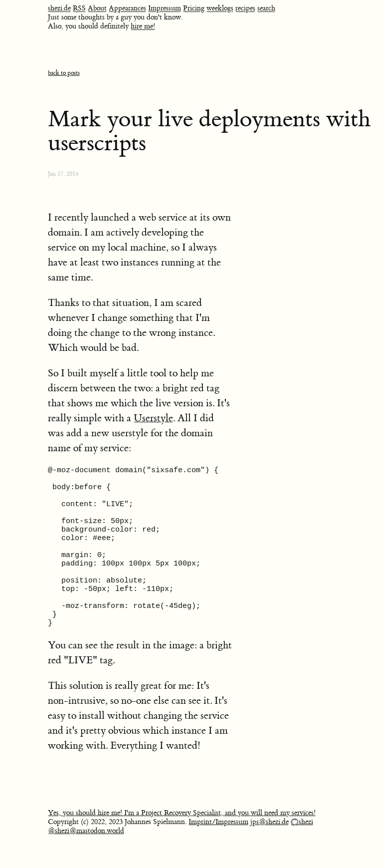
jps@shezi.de (270, 851)
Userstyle (153, 418)
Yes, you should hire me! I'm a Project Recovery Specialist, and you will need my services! (182, 842)
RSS (79, 8)
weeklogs (220, 8)
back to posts (64, 73)
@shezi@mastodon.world (86, 860)
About (97, 8)
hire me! (143, 26)
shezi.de (59, 8)
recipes (245, 8)
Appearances (127, 8)
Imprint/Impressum (218, 851)
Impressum (165, 8)
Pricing (194, 8)
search (266, 8)
